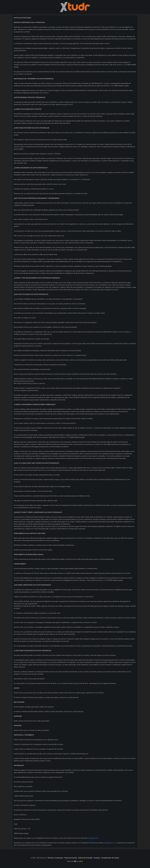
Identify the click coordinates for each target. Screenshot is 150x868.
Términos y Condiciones (55, 858)
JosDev (81, 861)
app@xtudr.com (93, 838)
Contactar (97, 858)
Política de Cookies (71, 858)
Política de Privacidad (85, 858)
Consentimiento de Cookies (110, 858)
